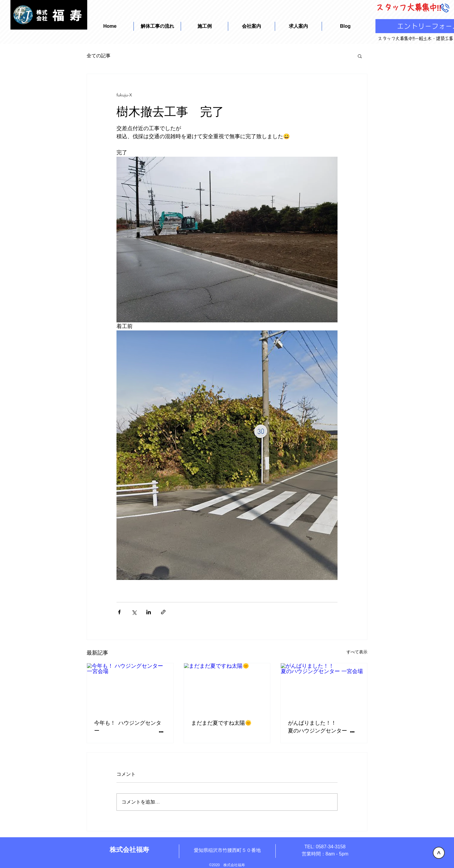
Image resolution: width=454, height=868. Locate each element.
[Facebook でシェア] (119, 612)
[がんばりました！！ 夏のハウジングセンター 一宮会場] (324, 687)
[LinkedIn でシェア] (149, 612)
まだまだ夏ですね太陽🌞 (221, 722)
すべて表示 (357, 652)
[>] (439, 853)
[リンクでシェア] (163, 612)
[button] (360, 56)
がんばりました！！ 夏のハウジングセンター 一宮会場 (324, 727)
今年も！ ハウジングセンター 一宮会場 (130, 727)
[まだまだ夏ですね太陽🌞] (227, 687)
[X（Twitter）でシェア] (134, 612)
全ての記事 (99, 56)
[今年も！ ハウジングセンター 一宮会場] (130, 687)
